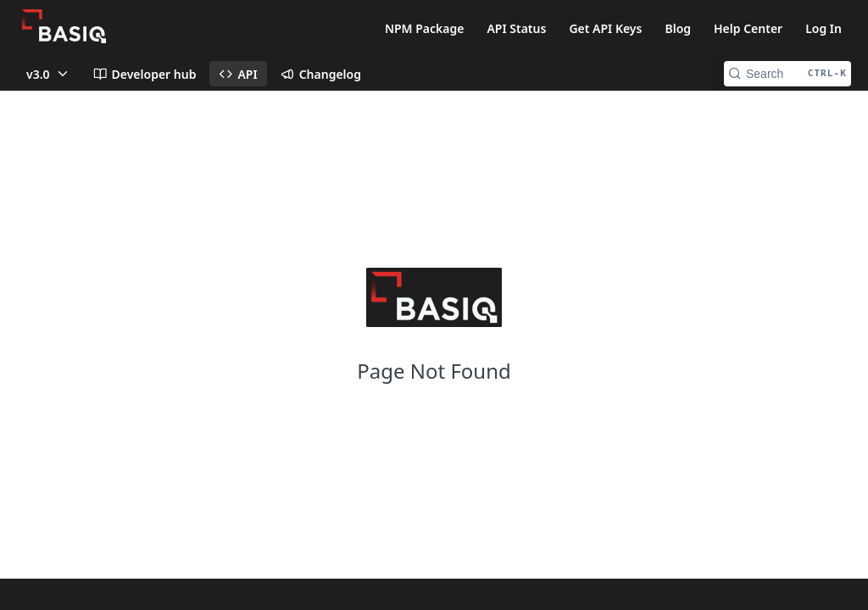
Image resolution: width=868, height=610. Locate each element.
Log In (823, 28)
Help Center (748, 28)
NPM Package (425, 28)
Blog (678, 28)
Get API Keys (605, 28)
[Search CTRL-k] (787, 74)
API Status (516, 28)
